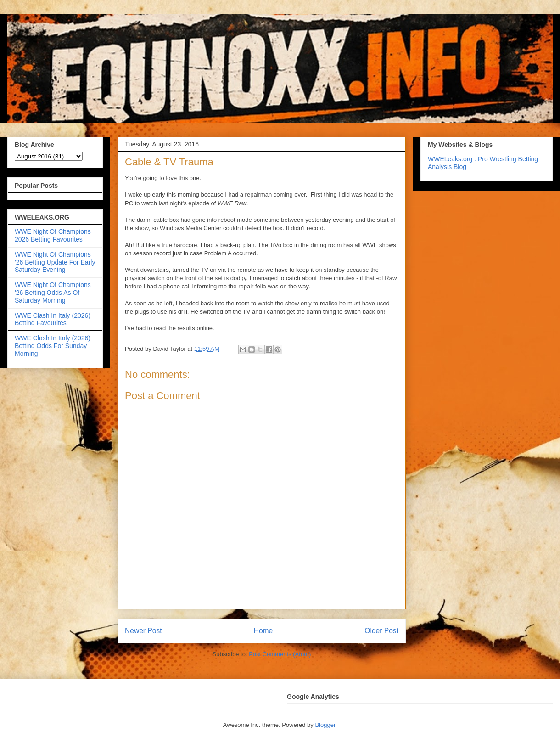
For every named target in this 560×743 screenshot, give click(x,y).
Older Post (381, 631)
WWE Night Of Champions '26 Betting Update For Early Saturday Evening (55, 262)
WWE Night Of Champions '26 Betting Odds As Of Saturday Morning (53, 293)
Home (263, 631)
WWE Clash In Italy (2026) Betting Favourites (53, 319)
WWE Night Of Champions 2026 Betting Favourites (53, 235)
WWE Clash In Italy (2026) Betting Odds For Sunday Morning (53, 346)
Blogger (325, 725)
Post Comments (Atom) (280, 654)
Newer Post (143, 631)
